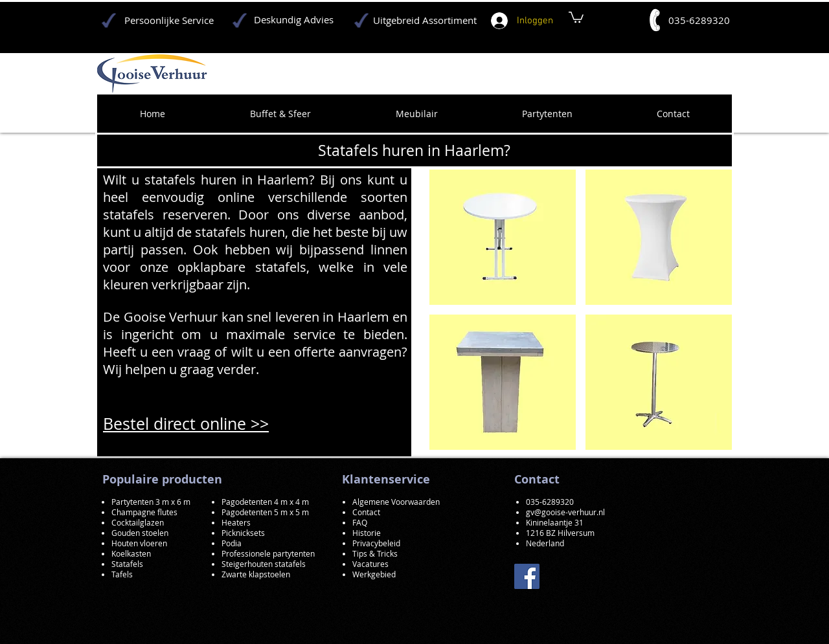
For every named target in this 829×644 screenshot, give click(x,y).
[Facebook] (527, 576)
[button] (503, 237)
